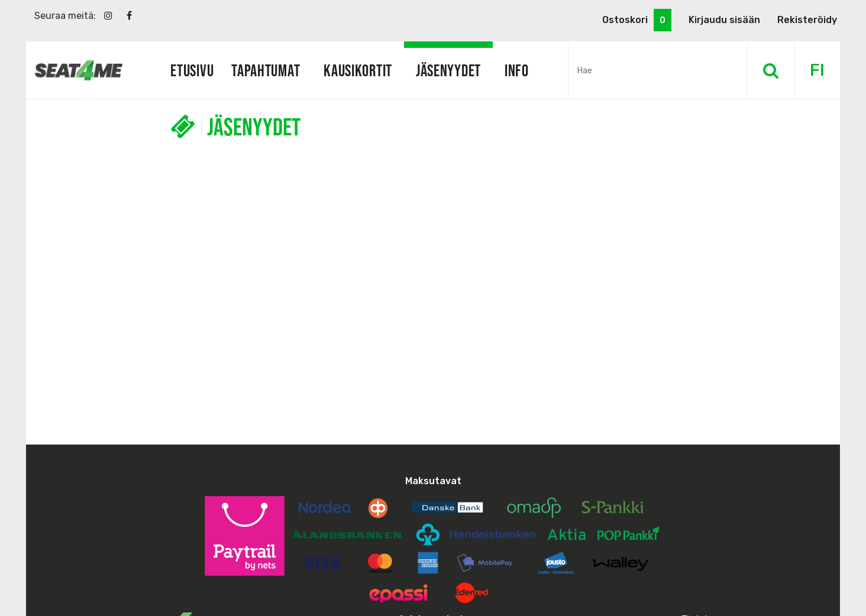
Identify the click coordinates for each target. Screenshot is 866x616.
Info (517, 70)
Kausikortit (358, 70)
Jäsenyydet (448, 70)
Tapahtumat (266, 70)
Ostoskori (637, 20)
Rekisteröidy (807, 20)
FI (817, 70)
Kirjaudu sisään (724, 20)
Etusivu (192, 70)
